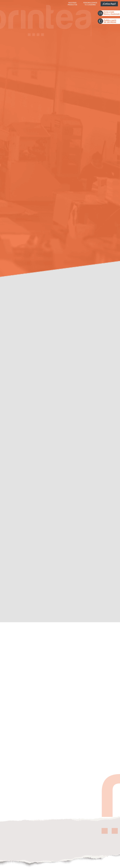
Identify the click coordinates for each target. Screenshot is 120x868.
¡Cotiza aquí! (109, 4)
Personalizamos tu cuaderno (90, 4)
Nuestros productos (72, 4)
